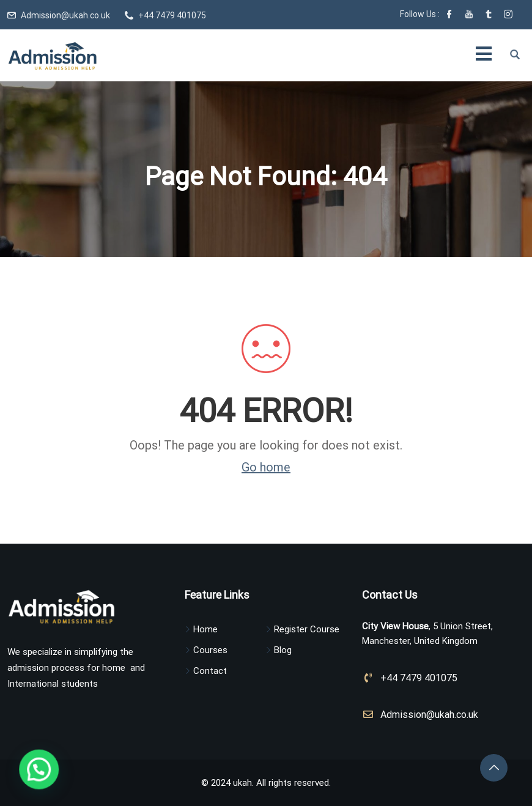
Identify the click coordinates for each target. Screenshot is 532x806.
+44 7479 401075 (172, 15)
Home (205, 629)
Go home (266, 467)
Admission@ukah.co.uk (65, 15)
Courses (210, 650)
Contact (210, 671)
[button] (15, 778)
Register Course (307, 629)
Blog (283, 650)
